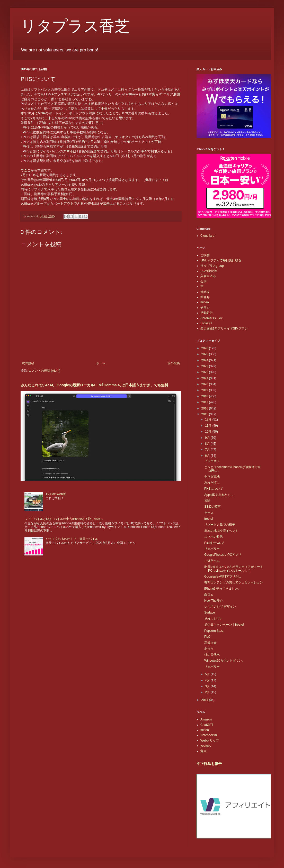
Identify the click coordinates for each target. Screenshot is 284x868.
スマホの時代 (214, 537)
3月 (208, 686)
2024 (205, 360)
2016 (205, 408)
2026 (205, 348)
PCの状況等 (209, 271)
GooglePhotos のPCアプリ (223, 555)
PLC (207, 637)
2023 (205, 366)
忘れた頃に (212, 483)
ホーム (101, 363)
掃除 (207, 501)
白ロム (209, 595)
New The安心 (214, 601)
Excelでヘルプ (214, 543)
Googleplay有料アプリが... (223, 577)
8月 (208, 444)
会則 (203, 281)
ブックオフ (212, 461)
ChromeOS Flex (211, 318)
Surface (210, 613)
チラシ (205, 308)
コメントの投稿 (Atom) (44, 371)
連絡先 (205, 292)
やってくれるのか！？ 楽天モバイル (72, 539)
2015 (205, 414)
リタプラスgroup (212, 266)
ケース (209, 513)
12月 (209, 419)
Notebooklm (209, 735)
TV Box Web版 (56, 494)
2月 (208, 692)
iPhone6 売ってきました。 (223, 589)
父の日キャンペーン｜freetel (224, 625)
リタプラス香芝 (75, 26)
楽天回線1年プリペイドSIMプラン (224, 328)
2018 (205, 396)
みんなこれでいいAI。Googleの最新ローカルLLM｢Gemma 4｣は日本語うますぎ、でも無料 (94, 385)
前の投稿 (174, 363)
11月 (209, 426)
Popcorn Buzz (214, 631)
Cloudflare (207, 236)
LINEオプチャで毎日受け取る (221, 260)
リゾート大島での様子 (220, 525)
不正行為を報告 (209, 764)
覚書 (203, 751)
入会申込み (208, 276)
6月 (208, 456)
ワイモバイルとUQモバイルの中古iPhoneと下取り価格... (64, 519)
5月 (208, 674)
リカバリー (212, 549)
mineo (205, 302)
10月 (209, 432)
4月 (208, 680)
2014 (205, 700)
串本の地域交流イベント (221, 531)
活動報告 (207, 313)
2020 (205, 384)
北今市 (209, 649)
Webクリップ (210, 741)
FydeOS (206, 323)
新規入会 (210, 643)
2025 (205, 354)
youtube (206, 746)
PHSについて (214, 489)
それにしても (214, 619)
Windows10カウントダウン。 (225, 661)
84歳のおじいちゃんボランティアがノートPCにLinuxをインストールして (234, 569)
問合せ (205, 297)
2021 (205, 378)
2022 (205, 372)
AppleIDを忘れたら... (219, 495)
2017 (205, 402)
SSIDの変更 (212, 507)
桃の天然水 (212, 655)
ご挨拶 (205, 255)
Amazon (206, 719)
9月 (208, 438)
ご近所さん (212, 561)
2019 (205, 390)
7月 (208, 450)
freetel (208, 519)
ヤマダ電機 (212, 477)
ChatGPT (207, 725)
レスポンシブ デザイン (220, 607)
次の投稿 (28, 363)
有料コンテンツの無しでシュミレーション (234, 582)
